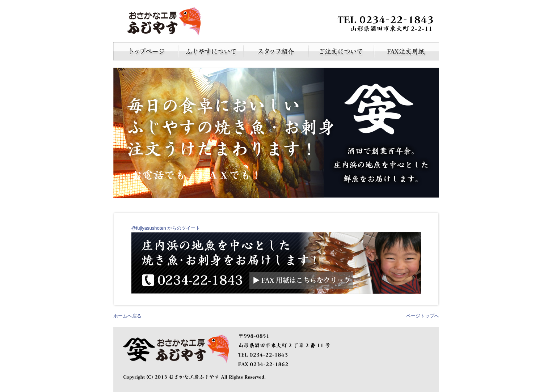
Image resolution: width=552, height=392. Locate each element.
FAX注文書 (406, 51)
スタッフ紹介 (276, 51)
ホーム (146, 51)
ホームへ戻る (127, 316)
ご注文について (341, 51)
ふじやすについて (211, 51)
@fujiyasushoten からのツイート (166, 228)
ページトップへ (423, 316)
